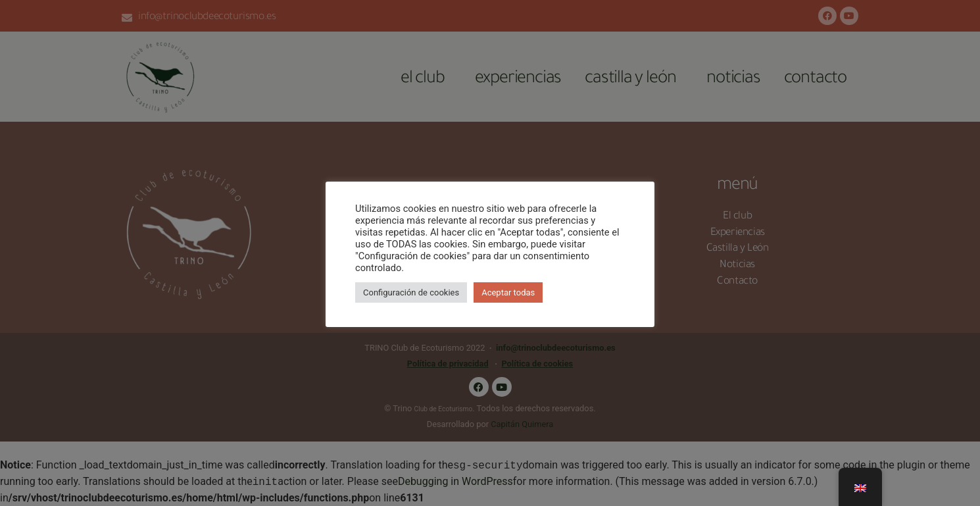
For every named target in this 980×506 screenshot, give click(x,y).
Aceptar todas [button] (508, 292)
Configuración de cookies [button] (411, 292)
